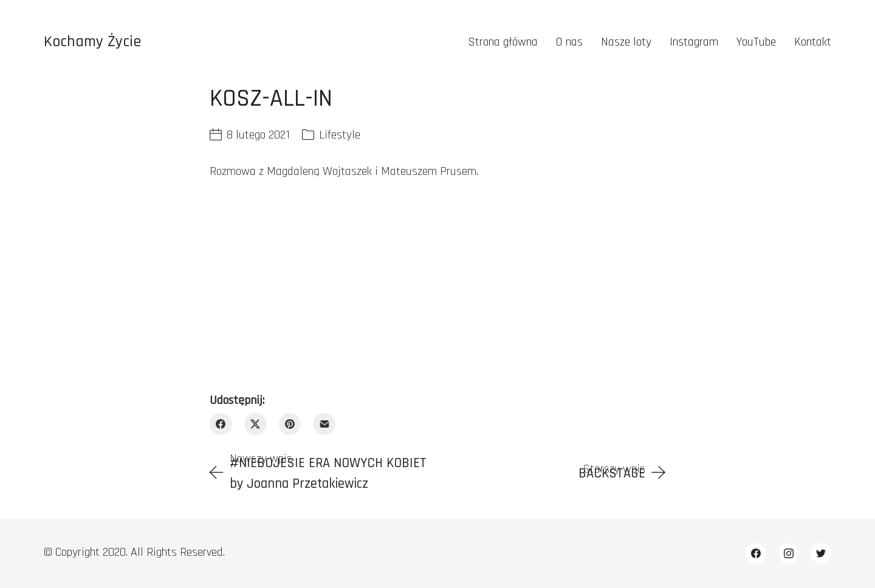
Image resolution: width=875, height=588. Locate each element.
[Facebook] (221, 424)
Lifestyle (340, 135)
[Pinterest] (290, 424)
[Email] (324, 424)
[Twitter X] (256, 424)
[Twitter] (821, 553)
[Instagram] (789, 553)
